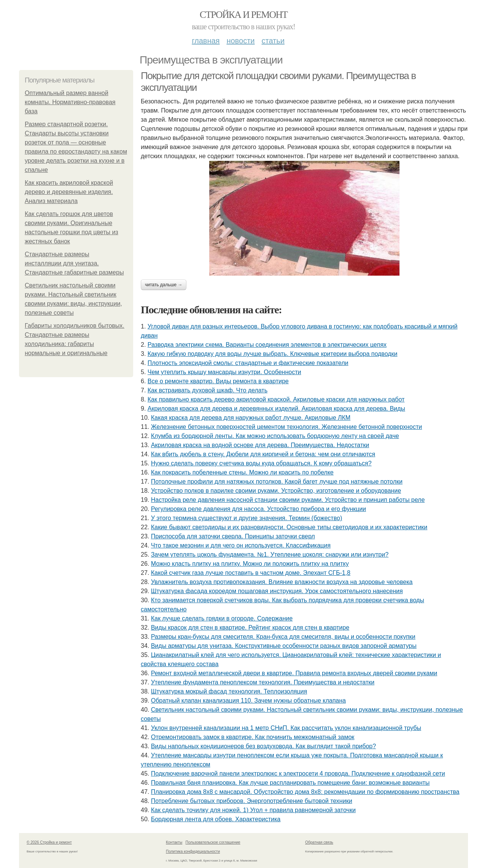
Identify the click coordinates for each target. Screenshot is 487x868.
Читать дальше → (164, 285)
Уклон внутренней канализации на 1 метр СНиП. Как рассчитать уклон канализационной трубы (286, 728)
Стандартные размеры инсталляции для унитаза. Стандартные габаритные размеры (74, 263)
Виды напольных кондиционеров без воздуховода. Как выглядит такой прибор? (263, 746)
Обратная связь (319, 842)
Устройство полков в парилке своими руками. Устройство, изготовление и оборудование (276, 491)
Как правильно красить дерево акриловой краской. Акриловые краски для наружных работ (276, 399)
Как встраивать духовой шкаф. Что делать (208, 390)
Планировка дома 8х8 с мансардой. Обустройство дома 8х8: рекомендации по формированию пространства (305, 792)
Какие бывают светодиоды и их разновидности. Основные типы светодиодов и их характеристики (289, 527)
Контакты (174, 842)
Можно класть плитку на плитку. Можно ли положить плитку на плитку (250, 564)
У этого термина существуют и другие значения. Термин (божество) (247, 518)
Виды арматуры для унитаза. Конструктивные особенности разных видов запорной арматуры (284, 646)
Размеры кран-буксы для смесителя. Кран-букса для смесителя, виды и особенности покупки (283, 637)
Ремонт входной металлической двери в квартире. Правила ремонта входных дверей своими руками (294, 673)
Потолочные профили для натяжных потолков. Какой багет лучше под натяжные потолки (277, 482)
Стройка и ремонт (244, 15)
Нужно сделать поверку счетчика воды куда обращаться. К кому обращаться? (261, 463)
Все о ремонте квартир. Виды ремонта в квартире (218, 381)
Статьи (273, 41)
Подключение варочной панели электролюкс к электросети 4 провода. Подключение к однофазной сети (298, 774)
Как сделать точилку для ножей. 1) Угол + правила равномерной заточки (253, 810)
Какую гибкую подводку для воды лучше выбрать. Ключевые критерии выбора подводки (273, 354)
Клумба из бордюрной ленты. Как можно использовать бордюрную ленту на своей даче (275, 436)
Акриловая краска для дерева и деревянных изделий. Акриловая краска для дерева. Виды (276, 409)
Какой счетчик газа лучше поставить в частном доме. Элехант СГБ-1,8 (251, 573)
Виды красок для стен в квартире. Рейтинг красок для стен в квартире (250, 628)
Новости (240, 41)
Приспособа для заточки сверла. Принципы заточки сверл (233, 536)
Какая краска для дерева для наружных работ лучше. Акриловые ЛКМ (251, 418)
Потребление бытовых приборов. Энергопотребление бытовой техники (252, 801)
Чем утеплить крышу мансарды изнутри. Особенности (224, 372)
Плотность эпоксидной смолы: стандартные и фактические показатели (248, 363)
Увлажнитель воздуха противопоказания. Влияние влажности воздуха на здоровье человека (282, 582)
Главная (206, 41)
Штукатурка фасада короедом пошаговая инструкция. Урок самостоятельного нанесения (277, 591)
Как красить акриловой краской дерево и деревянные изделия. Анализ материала (69, 192)
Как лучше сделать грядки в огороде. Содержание (222, 618)
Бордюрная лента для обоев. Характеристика (216, 819)
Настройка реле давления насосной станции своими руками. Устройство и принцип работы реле (288, 500)
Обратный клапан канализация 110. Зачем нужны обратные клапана (248, 701)
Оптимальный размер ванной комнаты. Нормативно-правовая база (70, 102)
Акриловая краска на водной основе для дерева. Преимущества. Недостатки (260, 445)
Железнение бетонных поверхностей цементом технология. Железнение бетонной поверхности (287, 427)
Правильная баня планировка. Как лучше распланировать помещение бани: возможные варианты (290, 783)
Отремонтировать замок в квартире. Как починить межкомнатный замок (253, 737)
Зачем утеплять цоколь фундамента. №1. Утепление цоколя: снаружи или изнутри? (270, 555)
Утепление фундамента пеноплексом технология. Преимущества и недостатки (263, 682)
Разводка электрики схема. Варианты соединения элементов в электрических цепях (267, 345)
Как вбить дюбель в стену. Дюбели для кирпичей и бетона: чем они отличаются (263, 454)
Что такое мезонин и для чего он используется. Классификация (241, 545)
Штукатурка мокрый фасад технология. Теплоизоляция (229, 691)
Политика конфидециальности (193, 851)
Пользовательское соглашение (213, 842)
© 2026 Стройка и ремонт (49, 842)
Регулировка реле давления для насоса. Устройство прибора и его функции (259, 509)
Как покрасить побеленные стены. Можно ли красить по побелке (242, 472)
